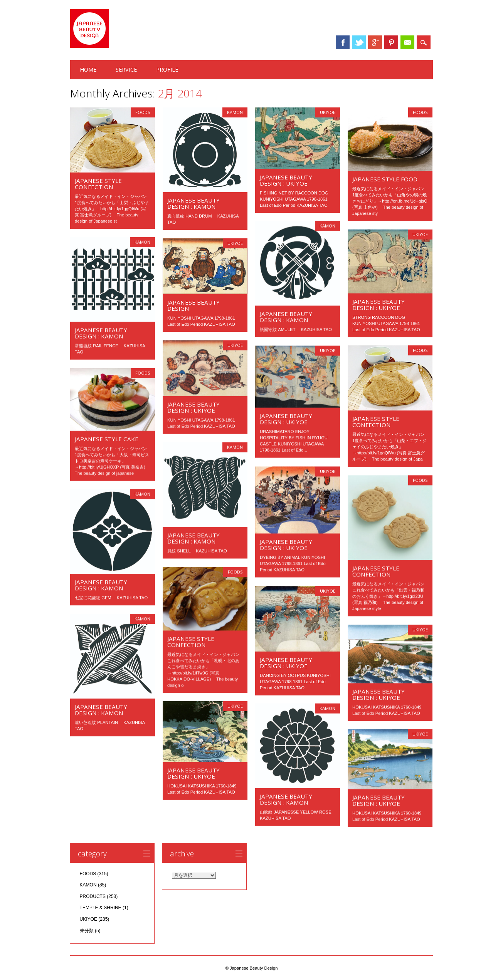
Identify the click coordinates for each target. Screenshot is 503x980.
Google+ (375, 42)
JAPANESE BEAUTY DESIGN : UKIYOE (286, 180)
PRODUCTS (93, 896)
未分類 (87, 931)
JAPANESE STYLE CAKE (107, 439)
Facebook (343, 42)
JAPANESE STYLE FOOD (385, 179)
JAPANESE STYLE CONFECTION (98, 184)
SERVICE (126, 70)
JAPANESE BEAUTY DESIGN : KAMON (193, 203)
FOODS (143, 112)
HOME (88, 70)
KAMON (235, 112)
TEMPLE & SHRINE (101, 908)
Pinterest (391, 42)
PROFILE (167, 70)
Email (407, 42)
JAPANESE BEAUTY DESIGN (193, 305)
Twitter (359, 42)
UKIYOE (328, 112)
